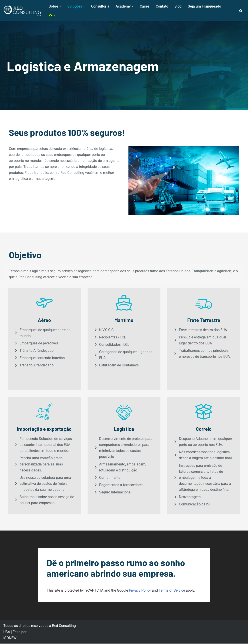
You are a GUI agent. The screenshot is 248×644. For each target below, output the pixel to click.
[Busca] (241, 11)
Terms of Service (172, 591)
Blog (178, 6)
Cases (145, 6)
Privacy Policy (140, 591)
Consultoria (100, 6)
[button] (60, 6)
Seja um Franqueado (204, 6)
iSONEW (10, 638)
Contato (162, 6)
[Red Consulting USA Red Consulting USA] (22, 11)
